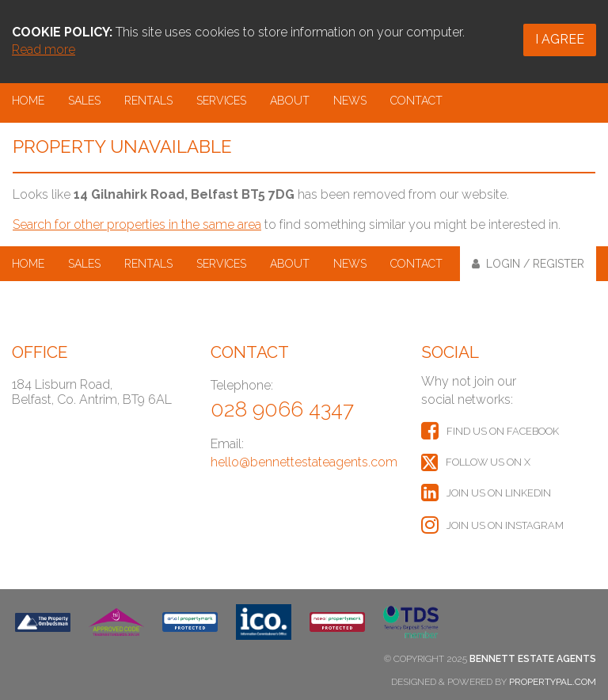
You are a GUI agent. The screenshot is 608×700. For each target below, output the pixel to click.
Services (221, 101)
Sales (84, 101)
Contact (416, 101)
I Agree (560, 39)
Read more (44, 49)
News (350, 101)
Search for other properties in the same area (137, 224)
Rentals (148, 101)
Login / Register (528, 264)
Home (28, 101)
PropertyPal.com (553, 682)
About (290, 101)
